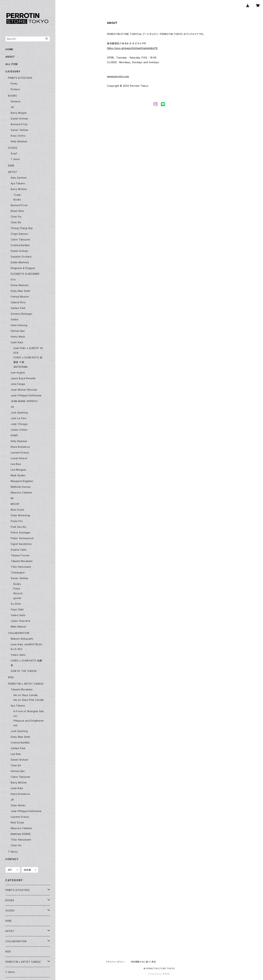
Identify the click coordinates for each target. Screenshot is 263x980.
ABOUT (10, 57)
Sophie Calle (19, 550)
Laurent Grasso (20, 453)
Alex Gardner (19, 178)
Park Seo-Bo (19, 527)
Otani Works (18, 805)
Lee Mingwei (19, 470)
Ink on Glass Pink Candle (29, 700)
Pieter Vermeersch (22, 538)
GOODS (13, 148)
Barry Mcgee (19, 113)
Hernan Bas (18, 331)
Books (17, 200)
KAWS (14, 435)
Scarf (14, 153)
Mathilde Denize (21, 487)
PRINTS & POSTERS (20, 78)
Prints (14, 84)
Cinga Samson (19, 234)
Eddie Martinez (20, 262)
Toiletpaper (18, 572)
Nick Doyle (17, 510)
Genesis (16, 101)
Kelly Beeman (19, 141)
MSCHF (15, 504)
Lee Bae (16, 464)
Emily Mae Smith (21, 291)
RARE (11, 166)
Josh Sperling (19, 413)
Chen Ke (16, 222)
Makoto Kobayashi (22, 639)
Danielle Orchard (21, 257)
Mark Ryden (18, 475)
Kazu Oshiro (18, 136)
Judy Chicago (19, 424)
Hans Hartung (19, 325)
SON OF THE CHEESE (24, 671)
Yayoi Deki (17, 609)
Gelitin (15, 319)
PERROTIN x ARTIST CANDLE (26, 684)
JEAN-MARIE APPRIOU (24, 401)
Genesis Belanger (22, 314)
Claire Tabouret (20, 239)
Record (18, 593)
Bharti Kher (18, 211)
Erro (13, 279)
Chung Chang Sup (22, 228)
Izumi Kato (17, 342)
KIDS (11, 677)
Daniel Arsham (19, 119)
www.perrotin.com (118, 76)
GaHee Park (18, 308)
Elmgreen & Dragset (23, 268)
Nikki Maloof (18, 627)
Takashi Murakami (22, 561)
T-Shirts (13, 852)
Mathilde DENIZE (21, 834)
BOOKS (12, 96)
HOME (9, 49)
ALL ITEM (11, 64)
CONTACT (12, 859)
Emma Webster (20, 285)
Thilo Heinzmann (21, 567)
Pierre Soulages (21, 533)
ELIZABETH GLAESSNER (25, 274)
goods (17, 598)
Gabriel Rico (18, 302)
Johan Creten (19, 430)
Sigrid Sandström (21, 544)
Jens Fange (18, 384)
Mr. (12, 498)
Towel (17, 195)
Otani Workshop (21, 515)
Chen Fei (16, 217)
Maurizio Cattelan (21, 493)
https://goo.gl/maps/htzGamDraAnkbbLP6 (132, 48)
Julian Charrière (21, 621)
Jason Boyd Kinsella (23, 378)
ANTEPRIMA (21, 367)
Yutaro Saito (18, 615)
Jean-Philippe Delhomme (26, 395)
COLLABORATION (19, 633)
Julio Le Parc (19, 418)
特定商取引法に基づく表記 (143, 962)
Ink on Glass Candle (26, 695)
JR (12, 107)
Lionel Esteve (19, 458)
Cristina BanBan (20, 245)
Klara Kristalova (20, 447)
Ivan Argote (18, 373)
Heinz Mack (18, 337)
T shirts (15, 159)
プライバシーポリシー (116, 962)
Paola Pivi (17, 521)
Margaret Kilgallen (22, 481)
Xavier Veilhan (20, 130)
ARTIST (13, 172)
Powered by (159, 974)
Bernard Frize (19, 124)
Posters (15, 89)
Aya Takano (18, 183)
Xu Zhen (16, 604)
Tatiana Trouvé (20, 555)
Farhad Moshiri (20, 297)
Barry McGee (19, 189)
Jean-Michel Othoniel (24, 390)
